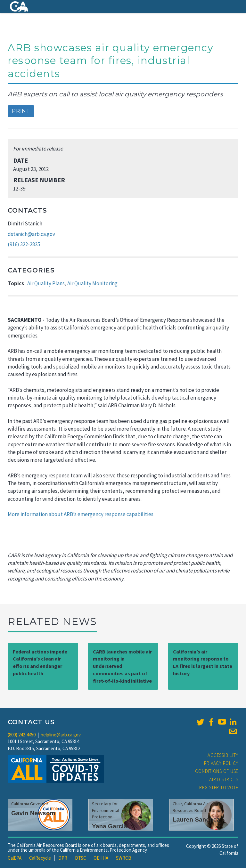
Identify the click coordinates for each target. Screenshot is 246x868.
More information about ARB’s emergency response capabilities (81, 514)
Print (21, 111)
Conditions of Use (217, 771)
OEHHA (101, 858)
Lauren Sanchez (196, 819)
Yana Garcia (110, 826)
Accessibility (223, 755)
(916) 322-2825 (24, 244)
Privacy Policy (221, 763)
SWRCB (124, 858)
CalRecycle (40, 858)
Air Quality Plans (46, 283)
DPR (63, 858)
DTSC (81, 858)
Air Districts (224, 779)
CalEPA (15, 858)
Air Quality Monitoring (92, 283)
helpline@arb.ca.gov (61, 735)
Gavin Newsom (33, 813)
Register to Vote (219, 787)
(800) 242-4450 (22, 735)
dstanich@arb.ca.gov (31, 234)
